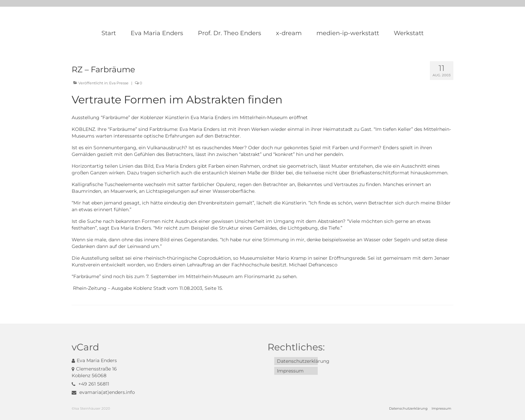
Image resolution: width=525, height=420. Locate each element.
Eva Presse (119, 83)
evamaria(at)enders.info (103, 392)
